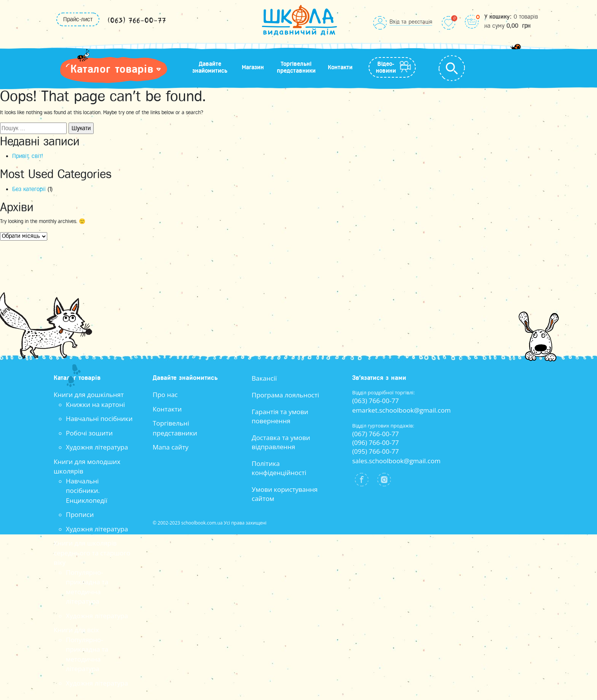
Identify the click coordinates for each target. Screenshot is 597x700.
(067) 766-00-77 (376, 434)
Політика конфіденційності (279, 468)
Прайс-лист (78, 19)
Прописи (80, 514)
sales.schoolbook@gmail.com (396, 461)
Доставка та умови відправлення (281, 442)
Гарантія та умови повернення (280, 416)
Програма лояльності (285, 395)
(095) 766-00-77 (376, 451)
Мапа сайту (171, 447)
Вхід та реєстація (411, 22)
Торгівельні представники (296, 67)
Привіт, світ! (28, 156)
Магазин (253, 67)
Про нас (165, 395)
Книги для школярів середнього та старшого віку (92, 553)
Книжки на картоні (95, 404)
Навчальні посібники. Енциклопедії (87, 491)
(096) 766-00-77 (376, 442)
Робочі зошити (89, 433)
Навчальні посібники (99, 419)
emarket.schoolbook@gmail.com (401, 410)
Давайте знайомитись (210, 67)
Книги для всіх (76, 630)
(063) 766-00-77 (137, 21)
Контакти (340, 67)
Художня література (97, 447)
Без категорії (29, 189)
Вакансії (264, 378)
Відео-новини (386, 67)
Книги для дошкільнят (89, 395)
